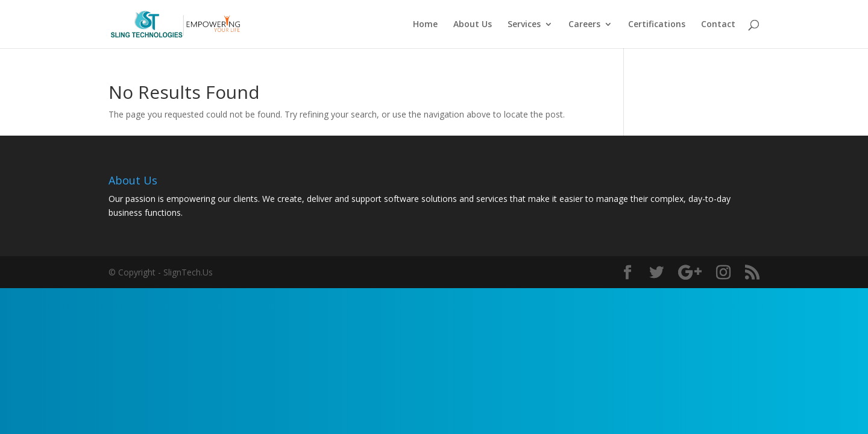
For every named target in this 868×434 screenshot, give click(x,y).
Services (524, 25)
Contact (718, 25)
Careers (584, 25)
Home (425, 25)
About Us (473, 25)
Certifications (657, 25)
